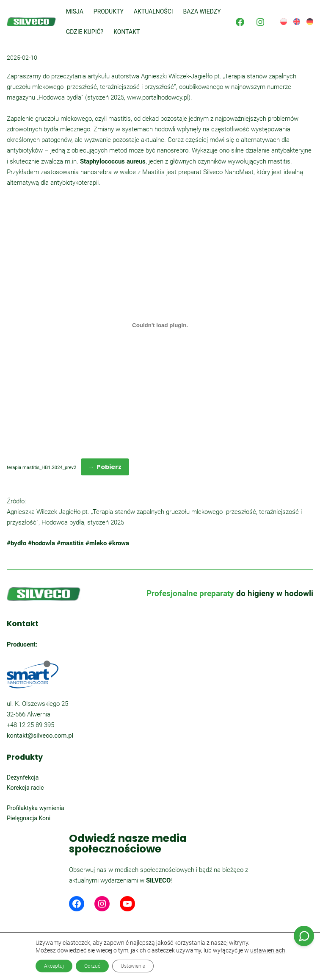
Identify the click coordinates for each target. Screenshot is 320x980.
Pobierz (109, 467)
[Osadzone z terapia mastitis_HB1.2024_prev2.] (160, 325)
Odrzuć (92, 966)
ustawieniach (268, 950)
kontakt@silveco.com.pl (40, 736)
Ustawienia (133, 966)
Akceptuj (54, 966)
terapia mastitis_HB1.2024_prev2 (41, 468)
